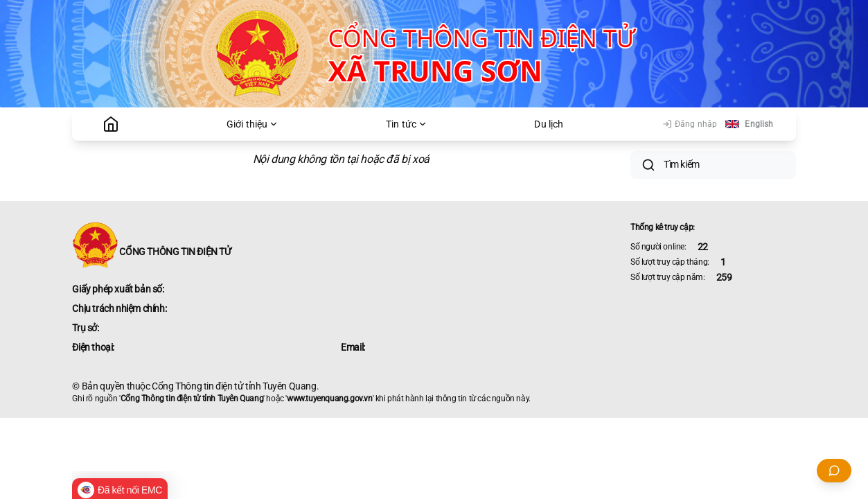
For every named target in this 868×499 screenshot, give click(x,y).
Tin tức (407, 124)
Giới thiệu (253, 124)
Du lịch (549, 124)
